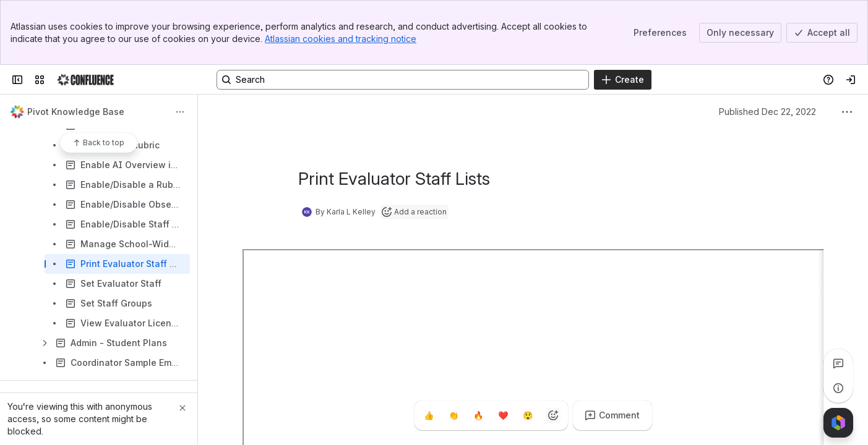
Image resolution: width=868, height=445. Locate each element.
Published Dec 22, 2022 (767, 112)
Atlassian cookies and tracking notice (341, 39)
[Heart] (504, 415)
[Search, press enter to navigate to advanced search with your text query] (403, 80)
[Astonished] (528, 415)
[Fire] (479, 415)
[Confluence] (85, 80)
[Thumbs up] (429, 415)
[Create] (623, 80)
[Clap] (454, 415)
